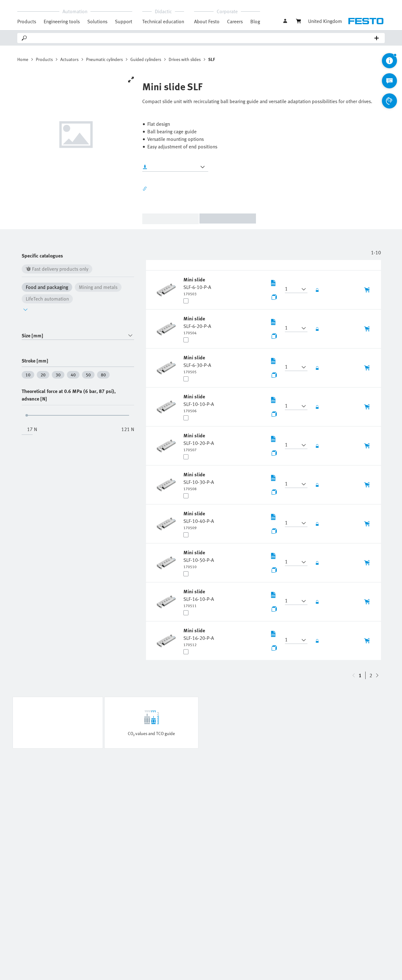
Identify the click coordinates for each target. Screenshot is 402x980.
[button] (292, 289)
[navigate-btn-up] (377, 675)
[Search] (202, 38)
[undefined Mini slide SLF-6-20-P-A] (197, 325)
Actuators (69, 59)
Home (23, 59)
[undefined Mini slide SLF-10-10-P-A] (199, 403)
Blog (255, 21)
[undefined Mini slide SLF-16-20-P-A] (199, 637)
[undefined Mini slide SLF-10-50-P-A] (199, 559)
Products (44, 59)
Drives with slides (185, 59)
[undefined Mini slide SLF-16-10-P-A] (199, 598)
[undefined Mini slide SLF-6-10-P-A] (197, 286)
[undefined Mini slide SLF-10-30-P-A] (199, 481)
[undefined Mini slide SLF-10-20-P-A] (199, 442)
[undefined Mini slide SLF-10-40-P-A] (199, 520)
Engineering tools (62, 21)
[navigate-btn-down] (354, 675)
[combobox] (78, 336)
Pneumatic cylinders (104, 59)
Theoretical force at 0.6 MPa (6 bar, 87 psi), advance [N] (69, 395)
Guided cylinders (146, 59)
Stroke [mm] (35, 361)
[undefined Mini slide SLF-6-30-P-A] (197, 364)
